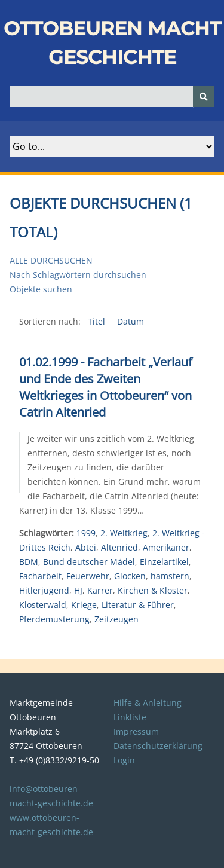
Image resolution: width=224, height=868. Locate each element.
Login (124, 760)
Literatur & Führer (138, 605)
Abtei (86, 547)
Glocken (130, 576)
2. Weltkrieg (124, 533)
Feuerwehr (88, 576)
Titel (98, 321)
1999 (86, 533)
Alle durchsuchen (51, 260)
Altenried (119, 547)
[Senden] (204, 97)
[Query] (112, 97)
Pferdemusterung (54, 619)
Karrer (100, 590)
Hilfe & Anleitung (148, 703)
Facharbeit (40, 576)
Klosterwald (43, 605)
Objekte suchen (41, 289)
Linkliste (130, 717)
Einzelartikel (164, 562)
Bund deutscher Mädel (89, 562)
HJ (78, 590)
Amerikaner (166, 547)
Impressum (136, 731)
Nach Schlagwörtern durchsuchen (78, 275)
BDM (29, 562)
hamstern (170, 576)
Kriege (84, 605)
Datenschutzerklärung (158, 746)
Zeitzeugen (116, 619)
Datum (131, 321)
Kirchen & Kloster (153, 590)
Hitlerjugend (44, 590)
